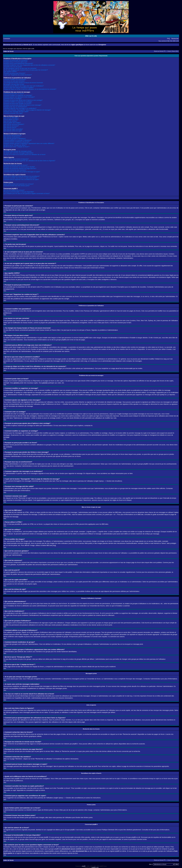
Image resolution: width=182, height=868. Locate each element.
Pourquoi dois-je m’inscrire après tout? (15, 62)
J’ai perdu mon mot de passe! (13, 67)
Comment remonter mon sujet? (13, 113)
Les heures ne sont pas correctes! (14, 81)
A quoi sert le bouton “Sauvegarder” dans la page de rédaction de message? (27, 110)
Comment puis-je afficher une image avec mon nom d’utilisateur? (24, 86)
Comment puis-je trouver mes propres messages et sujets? (22, 172)
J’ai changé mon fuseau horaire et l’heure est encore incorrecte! (23, 83)
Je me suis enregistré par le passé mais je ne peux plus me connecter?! (26, 70)
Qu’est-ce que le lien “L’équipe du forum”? (17, 147)
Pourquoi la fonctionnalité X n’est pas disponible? (19, 192)
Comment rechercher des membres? (15, 170)
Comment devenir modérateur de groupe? (17, 142)
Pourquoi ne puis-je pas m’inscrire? (14, 73)
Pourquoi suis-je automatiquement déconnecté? (18, 63)
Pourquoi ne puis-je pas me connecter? (16, 60)
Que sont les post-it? (10, 128)
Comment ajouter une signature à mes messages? (19, 97)
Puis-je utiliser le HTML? (11, 119)
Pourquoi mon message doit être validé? (16, 112)
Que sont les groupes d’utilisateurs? (15, 139)
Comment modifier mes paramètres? (15, 79)
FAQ (169, 39)
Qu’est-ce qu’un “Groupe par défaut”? (15, 145)
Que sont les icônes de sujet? (13, 131)
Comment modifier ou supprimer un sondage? (18, 102)
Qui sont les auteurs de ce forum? (14, 190)
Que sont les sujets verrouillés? (13, 129)
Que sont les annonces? (11, 126)
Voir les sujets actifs (29, 49)
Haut (5, 212)
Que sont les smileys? (10, 121)
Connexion (7, 39)
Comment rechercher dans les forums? (16, 165)
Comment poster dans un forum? (14, 94)
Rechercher (175, 39)
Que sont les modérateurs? (12, 137)
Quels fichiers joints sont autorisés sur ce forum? (19, 184)
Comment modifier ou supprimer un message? (18, 95)
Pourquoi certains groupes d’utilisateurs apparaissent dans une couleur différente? (29, 143)
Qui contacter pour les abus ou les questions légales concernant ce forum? (27, 193)
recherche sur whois (128, 847)
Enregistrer (102, 45)
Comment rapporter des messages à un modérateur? (20, 108)
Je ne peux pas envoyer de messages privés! (18, 151)
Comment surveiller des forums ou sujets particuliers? (20, 178)
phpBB (84, 866)
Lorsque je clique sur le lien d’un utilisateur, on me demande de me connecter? (30, 89)
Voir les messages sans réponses (12, 49)
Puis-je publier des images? (12, 123)
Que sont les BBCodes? (11, 118)
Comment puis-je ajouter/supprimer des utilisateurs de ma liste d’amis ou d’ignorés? (29, 161)
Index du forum (9, 51)
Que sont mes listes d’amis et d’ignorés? (16, 159)
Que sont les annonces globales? (14, 124)
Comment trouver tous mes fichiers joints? (17, 186)
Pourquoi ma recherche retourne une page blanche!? (20, 168)
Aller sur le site (91, 36)
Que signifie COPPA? (10, 72)
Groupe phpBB (70, 830)
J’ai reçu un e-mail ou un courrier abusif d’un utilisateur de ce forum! (25, 155)
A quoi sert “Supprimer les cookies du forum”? (18, 75)
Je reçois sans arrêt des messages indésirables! (18, 153)
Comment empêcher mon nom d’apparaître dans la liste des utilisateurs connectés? (29, 65)
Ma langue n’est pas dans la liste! (14, 84)
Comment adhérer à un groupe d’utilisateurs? (18, 140)
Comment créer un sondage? (13, 99)
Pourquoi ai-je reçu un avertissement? (15, 107)
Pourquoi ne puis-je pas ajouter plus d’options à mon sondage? (23, 100)
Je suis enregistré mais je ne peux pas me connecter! (20, 68)
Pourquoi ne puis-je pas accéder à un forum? (17, 103)
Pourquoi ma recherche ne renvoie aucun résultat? (19, 167)
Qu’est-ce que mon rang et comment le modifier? (19, 88)
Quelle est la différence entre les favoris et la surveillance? (22, 176)
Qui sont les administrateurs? (13, 135)
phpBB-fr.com (95, 867)
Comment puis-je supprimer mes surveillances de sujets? (21, 180)
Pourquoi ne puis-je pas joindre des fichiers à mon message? (22, 105)
